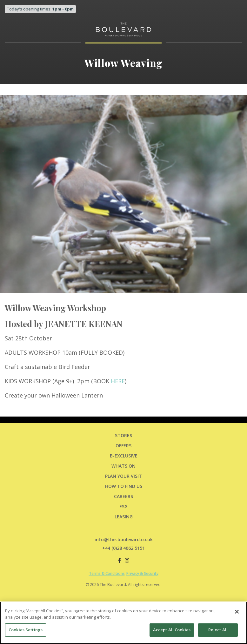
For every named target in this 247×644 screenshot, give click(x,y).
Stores (123, 435)
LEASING (124, 517)
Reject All (218, 630)
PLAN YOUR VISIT (123, 476)
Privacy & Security (142, 573)
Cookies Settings (26, 630)
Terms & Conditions (107, 573)
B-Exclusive (124, 456)
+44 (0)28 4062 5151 (123, 548)
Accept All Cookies (172, 630)
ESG (123, 506)
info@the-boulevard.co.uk (124, 539)
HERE (118, 381)
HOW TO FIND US (124, 486)
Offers (123, 446)
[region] (123, 623)
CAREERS (123, 496)
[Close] (237, 612)
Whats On (123, 466)
